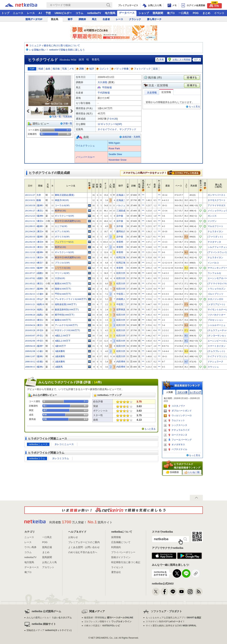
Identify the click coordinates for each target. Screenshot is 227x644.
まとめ (206, 13)
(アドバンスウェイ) (217, 252)
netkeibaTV (94, 13)
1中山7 (40, 299)
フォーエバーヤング (182, 440)
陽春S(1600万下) (63, 289)
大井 (39, 195)
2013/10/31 (30, 200)
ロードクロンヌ (179, 435)
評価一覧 (68, 123)
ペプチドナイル (179, 449)
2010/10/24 (30, 310)
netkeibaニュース (38, 444)
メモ (72, 69)
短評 (90, 69)
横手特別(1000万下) (65, 315)
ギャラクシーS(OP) (64, 216)
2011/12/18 (30, 252)
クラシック (135, 19)
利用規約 (116, 547)
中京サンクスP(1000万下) (67, 330)
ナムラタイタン (215, 231)
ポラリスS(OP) (62, 237)
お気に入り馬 (49, 562)
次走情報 (152, 92)
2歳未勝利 (60, 356)
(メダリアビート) (216, 304)
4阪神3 (40, 226)
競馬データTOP (34, 19)
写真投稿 (67, 117)
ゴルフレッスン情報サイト (108, 622)
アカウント (48, 567)
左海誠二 (121, 195)
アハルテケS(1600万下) (66, 325)
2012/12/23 (30, 216)
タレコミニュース (64, 444)
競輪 (214, 5)
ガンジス (212, 216)
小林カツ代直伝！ (102, 626)
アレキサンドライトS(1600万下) (71, 299)
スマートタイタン (217, 346)
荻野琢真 (121, 310)
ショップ (144, 13)
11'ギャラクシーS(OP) (110, 124)
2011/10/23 (30, 263)
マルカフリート (215, 226)
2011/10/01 (30, 268)
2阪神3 (40, 205)
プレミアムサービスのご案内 (84, 542)
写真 (65, 69)
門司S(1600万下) (63, 294)
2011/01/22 (30, 299)
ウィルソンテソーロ (182, 416)
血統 (48, 69)
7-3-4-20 (112, 119)
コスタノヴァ (178, 406)
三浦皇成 (121, 211)
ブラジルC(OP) (62, 263)
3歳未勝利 (60, 351)
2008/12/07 (30, 356)
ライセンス (117, 567)
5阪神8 (40, 216)
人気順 (169, 392)
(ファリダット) (215, 237)
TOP (32, 69)
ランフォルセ (214, 273)
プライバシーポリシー (123, 552)
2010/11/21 (30, 304)
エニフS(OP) (61, 226)
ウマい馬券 (30, 547)
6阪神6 (40, 252)
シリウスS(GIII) (63, 268)
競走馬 (55, 19)
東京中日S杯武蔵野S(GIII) (68, 221)
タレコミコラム (61, 458)
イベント (219, 13)
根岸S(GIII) (60, 211)
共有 (160, 60)
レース (31, 13)
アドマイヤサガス (217, 205)
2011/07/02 (30, 278)
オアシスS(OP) (62, 231)
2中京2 (40, 336)
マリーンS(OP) (62, 273)
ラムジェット (178, 420)
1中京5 (40, 341)
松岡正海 (121, 257)
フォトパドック (141, 69)
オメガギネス (178, 445)
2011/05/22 (30, 284)
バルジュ (121, 205)
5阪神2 (40, 356)
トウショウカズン (217, 289)
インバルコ (213, 263)
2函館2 (40, 273)
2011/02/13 (30, 294)
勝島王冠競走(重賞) (65, 195)
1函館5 (40, 278)
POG (196, 13)
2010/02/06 (30, 341)
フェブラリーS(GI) (64, 242)
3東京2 (40, 284)
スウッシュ (213, 367)
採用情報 (116, 537)
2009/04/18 (30, 346)
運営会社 (116, 572)
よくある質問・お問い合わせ (84, 547)
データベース (127, 13)
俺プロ (171, 13)
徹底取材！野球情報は (109, 618)
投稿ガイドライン (121, 557)
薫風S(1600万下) (63, 284)
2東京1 (40, 325)
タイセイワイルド (107, 129)
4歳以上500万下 (63, 336)
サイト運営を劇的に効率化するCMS (171, 626)
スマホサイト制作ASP (165, 622)
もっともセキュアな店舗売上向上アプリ (173, 618)
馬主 (94, 19)
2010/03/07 (30, 336)
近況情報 (166, 92)
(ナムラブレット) (216, 351)
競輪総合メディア (49, 630)
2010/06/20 (30, 315)
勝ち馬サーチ (154, 19)
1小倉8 (40, 294)
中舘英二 (121, 294)
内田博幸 (121, 362)
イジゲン (212, 221)
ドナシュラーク (215, 362)
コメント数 (182, 392)
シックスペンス (179, 425)
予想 (48, 13)
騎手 (70, 19)
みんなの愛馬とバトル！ (49, 618)
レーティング (195, 392)
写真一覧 (57, 117)
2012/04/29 (30, 231)
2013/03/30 (30, 205)
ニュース (18, 13)
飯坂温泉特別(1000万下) (67, 310)
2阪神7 (40, 346)
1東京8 (40, 242)
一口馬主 (184, 13)
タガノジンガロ (215, 299)
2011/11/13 (30, 257)
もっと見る (194, 107)
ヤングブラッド (128, 129)
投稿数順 (172, 472)
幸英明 (120, 242)
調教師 (82, 19)
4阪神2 (40, 367)
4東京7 (40, 263)
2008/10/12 (30, 362)
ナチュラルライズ (181, 430)
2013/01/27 (30, 211)
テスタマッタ (214, 242)
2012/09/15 (30, 226)
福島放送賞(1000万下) (66, 304)
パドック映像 (120, 69)
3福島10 (40, 304)
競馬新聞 (158, 13)
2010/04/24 (30, 325)
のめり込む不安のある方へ (83, 552)
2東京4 (40, 231)
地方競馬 (110, 13)
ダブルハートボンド (182, 411)
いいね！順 (192, 472)
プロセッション (215, 320)
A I (40, 13)
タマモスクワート (217, 200)
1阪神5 (40, 237)
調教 (80, 69)
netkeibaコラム (37, 458)
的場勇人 (121, 299)
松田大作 (121, 273)
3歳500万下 (60, 346)
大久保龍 (102, 82)
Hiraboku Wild (68, 60)
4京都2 (40, 362)
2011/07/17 (30, 273)
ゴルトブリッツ (215, 294)
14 (96, 382)
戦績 (41, 69)
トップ (5, 13)
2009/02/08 (30, 351)
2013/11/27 (30, 195)
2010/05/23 (30, 320)
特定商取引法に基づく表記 (126, 562)
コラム (79, 13)
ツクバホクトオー (217, 315)
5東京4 (40, 221)
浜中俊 (120, 216)
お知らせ (73, 537)
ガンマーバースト (217, 195)
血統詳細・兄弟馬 (131, 137)
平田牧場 (107, 87)
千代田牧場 (104, 93)
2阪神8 (40, 289)
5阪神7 (40, 268)
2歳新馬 (59, 367)
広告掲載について (121, 542)
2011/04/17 (30, 289)
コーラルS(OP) (62, 205)
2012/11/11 (30, 221)
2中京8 (40, 330)
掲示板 (56, 69)
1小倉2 (40, 351)
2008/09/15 (30, 367)
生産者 (106, 19)
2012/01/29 (30, 247)
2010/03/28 (30, 330)
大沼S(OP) (60, 278)
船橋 (39, 200)
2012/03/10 (30, 237)
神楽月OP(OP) (62, 200)
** (143, 195)
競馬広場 (47, 547)
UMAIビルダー (63, 13)
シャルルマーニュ (217, 325)
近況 (155, 69)
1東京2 (40, 211)
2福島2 (40, 315)
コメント (103, 69)
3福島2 (40, 310)
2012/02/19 (30, 242)
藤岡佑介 (121, 231)
